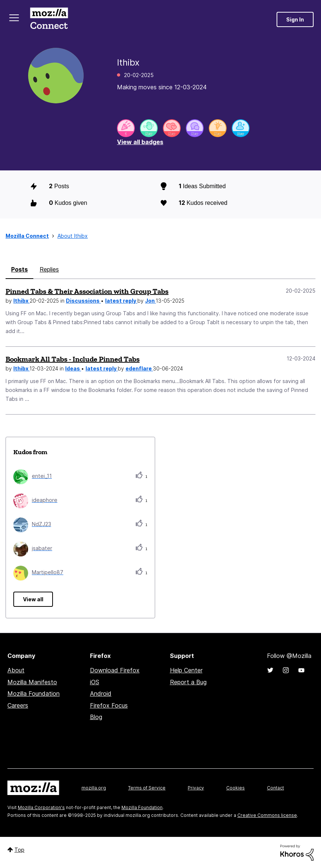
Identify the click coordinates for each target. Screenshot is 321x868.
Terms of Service (147, 788)
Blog (96, 717)
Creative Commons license (267, 815)
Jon (151, 301)
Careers (18, 705)
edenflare (139, 368)
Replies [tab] (49, 269)
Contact (275, 788)
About (16, 670)
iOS (95, 682)
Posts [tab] (19, 269)
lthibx (21, 301)
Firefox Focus (109, 705)
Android (101, 694)
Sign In (295, 19)
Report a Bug (188, 682)
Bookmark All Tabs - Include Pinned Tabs (73, 359)
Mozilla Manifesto (32, 682)
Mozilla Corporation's (41, 807)
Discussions (83, 301)
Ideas (73, 368)
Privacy (196, 788)
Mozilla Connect (49, 19)
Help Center (186, 670)
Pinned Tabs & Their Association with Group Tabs (87, 291)
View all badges (140, 142)
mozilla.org (94, 788)
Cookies (235, 788)
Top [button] (19, 850)
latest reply (121, 301)
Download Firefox (115, 670)
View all (33, 599)
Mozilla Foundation (34, 694)
